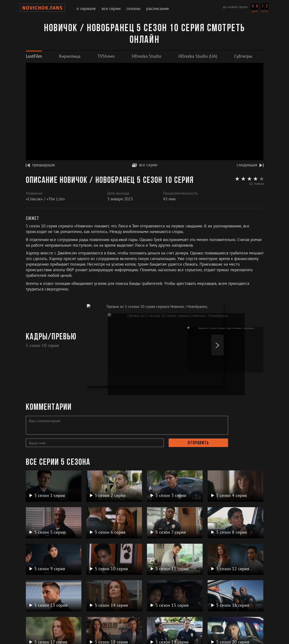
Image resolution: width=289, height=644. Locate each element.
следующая (250, 165)
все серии (145, 165)
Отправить (198, 443)
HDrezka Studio (147, 56)
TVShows (106, 56)
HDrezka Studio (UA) (198, 56)
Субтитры (243, 56)
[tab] (34, 56)
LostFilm (34, 56)
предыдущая (40, 165)
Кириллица (70, 56)
